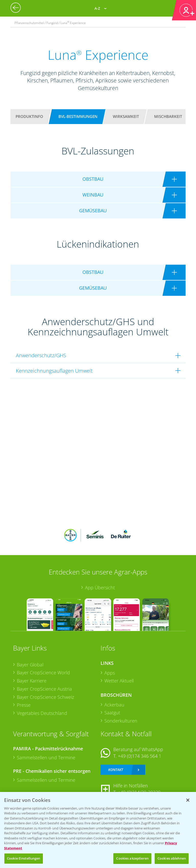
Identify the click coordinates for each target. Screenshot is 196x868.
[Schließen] (188, 800)
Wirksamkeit (126, 116)
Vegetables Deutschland (42, 713)
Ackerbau (114, 705)
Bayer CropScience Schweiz (45, 697)
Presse (24, 705)
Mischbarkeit (168, 116)
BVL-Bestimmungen (78, 116)
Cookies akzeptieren (132, 858)
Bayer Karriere (32, 681)
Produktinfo (29, 116)
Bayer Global (30, 665)
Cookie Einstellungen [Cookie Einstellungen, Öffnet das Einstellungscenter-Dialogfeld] (24, 858)
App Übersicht (100, 588)
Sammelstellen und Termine (46, 757)
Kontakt (116, 770)
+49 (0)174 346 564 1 (140, 756)
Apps (110, 673)
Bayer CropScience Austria (44, 689)
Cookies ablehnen (172, 858)
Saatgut (112, 713)
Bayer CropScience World (43, 673)
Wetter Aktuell (119, 681)
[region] (98, 830)
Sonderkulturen (121, 721)
